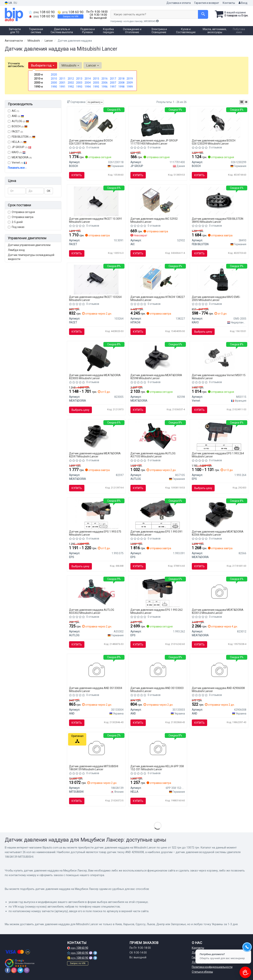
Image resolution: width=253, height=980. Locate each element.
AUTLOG (18, 121)
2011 (62, 79)
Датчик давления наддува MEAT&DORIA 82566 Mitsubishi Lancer (218, 533)
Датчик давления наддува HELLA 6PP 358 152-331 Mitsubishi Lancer (157, 768)
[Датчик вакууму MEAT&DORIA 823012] (219, 592)
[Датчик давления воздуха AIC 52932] (158, 201)
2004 (88, 83)
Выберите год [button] (43, 65)
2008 (121, 83)
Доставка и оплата (179, 3)
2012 (71, 79)
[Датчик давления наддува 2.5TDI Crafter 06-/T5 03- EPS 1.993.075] (96, 514)
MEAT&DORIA (20, 157)
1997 (113, 87)
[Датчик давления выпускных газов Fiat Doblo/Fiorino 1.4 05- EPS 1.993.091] (158, 514)
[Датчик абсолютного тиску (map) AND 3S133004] (96, 670)
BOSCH (20, 126)
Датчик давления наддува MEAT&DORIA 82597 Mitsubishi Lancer (95, 455)
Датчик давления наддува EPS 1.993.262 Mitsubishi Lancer (157, 611)
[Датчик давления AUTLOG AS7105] (158, 436)
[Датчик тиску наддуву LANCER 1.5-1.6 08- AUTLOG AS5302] (96, 592)
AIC (14, 111)
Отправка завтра (21, 217)
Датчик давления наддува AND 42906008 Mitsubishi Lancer (218, 689)
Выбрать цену (203, 332)
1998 (121, 87)
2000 (54, 83)
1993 (79, 87)
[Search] (203, 14)
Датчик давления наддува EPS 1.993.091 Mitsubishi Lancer (157, 533)
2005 (96, 83)
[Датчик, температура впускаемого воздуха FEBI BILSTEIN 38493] (219, 201)
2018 (121, 79)
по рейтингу (95, 102)
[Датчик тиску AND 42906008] (219, 670)
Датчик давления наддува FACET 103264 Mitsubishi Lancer (95, 298)
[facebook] (8, 970)
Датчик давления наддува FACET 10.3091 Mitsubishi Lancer (96, 220)
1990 (54, 87)
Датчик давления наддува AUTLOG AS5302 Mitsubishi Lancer (92, 611)
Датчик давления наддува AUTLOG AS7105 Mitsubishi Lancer (153, 455)
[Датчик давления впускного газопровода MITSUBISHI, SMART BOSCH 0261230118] (96, 123)
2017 (113, 79)
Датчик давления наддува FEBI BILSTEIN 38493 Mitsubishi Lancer (218, 220)
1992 (71, 87)
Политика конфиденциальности (212, 967)
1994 (88, 87)
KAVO (17, 152)
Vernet (17, 163)
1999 (130, 87)
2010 (54, 79)
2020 (54, 75)
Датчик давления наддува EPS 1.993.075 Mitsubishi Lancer (95, 533)
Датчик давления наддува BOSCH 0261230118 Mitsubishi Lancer (91, 142)
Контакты (229, 3)
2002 (71, 83)
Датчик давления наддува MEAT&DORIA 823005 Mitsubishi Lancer (95, 377)
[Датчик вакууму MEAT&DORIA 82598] (158, 358)
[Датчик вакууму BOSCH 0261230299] (219, 123)
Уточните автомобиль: (16, 65)
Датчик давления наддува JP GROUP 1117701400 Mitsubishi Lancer (154, 142)
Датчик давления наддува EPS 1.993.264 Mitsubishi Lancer (218, 455)
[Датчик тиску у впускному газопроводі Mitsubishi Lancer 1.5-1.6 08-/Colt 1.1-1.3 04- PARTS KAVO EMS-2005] (219, 279)
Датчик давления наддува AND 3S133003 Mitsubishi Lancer (157, 689)
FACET (15, 132)
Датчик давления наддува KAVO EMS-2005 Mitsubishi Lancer (216, 298)
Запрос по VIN (70, 16)
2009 (130, 83)
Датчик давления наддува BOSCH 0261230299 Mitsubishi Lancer (214, 142)
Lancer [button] (93, 65)
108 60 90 (42, 12)
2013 (79, 79)
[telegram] (20, 970)
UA (8, 3)
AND (16, 116)
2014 (88, 79)
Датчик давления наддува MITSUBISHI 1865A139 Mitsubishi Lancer (94, 768)
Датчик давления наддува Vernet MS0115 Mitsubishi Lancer (219, 377)
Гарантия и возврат (207, 3)
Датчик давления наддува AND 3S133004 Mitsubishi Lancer (96, 689)
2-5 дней (15, 222)
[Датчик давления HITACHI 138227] (158, 279)
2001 (62, 83)
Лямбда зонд (16, 250)
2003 (79, 83)
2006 (105, 83)
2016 (105, 79)
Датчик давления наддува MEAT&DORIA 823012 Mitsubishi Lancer (218, 611)
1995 (96, 87)
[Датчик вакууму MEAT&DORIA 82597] (96, 436)
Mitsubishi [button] (70, 65)
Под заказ (16, 227)
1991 (62, 87)
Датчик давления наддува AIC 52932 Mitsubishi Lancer (154, 220)
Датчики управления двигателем (29, 245)
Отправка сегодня (21, 212)
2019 (130, 79)
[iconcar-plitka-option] (242, 102)
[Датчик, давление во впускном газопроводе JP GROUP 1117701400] (158, 123)
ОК (49, 191)
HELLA (17, 142)
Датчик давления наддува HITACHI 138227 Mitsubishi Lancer (158, 298)
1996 (105, 87)
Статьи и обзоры (202, 972)
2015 (96, 79)
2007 (113, 83)
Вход (243, 3)
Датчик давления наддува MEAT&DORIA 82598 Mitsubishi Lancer (156, 377)
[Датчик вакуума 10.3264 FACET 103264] (96, 279)
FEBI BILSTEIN (22, 137)
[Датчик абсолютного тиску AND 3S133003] (158, 670)
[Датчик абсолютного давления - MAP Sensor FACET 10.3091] (96, 201)
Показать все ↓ (17, 168)
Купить (77, 175)
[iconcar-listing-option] (246, 102)
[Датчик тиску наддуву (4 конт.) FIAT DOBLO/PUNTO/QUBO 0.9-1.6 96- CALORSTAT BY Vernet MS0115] (219, 358)
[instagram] (14, 970)
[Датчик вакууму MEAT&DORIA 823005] (96, 358)
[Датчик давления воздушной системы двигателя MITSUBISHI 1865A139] (96, 749)
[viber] (27, 970)
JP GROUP (20, 147)
